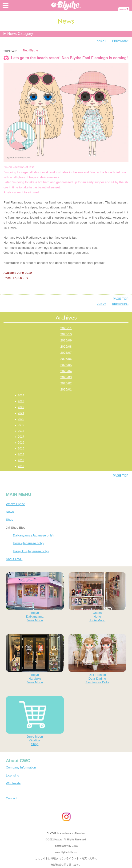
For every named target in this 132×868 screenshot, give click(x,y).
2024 (21, 395)
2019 (21, 425)
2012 (21, 466)
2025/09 (66, 340)
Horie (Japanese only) (28, 543)
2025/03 (66, 377)
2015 (21, 449)
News (10, 512)
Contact (11, 798)
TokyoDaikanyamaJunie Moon (35, 597)
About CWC (14, 559)
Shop (10, 520)
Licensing (12, 775)
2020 (21, 419)
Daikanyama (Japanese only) (33, 535)
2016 (21, 443)
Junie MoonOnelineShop (35, 721)
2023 (21, 401)
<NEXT (102, 41)
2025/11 (66, 328)
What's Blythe (15, 504)
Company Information (21, 767)
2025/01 (66, 389)
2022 (21, 407)
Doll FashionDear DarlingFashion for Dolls (97, 659)
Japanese (123, 9)
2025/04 (66, 371)
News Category (20, 34)
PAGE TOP (121, 299)
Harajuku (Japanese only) (31, 551)
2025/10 (66, 334)
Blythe (66, 6)
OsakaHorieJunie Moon (97, 597)
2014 (21, 454)
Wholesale (13, 783)
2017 (21, 437)
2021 (21, 413)
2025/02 (66, 383)
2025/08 (66, 347)
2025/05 (66, 365)
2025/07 (66, 353)
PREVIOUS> (120, 41)
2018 (21, 431)
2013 (21, 460)
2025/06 (66, 359)
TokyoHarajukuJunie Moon (35, 659)
